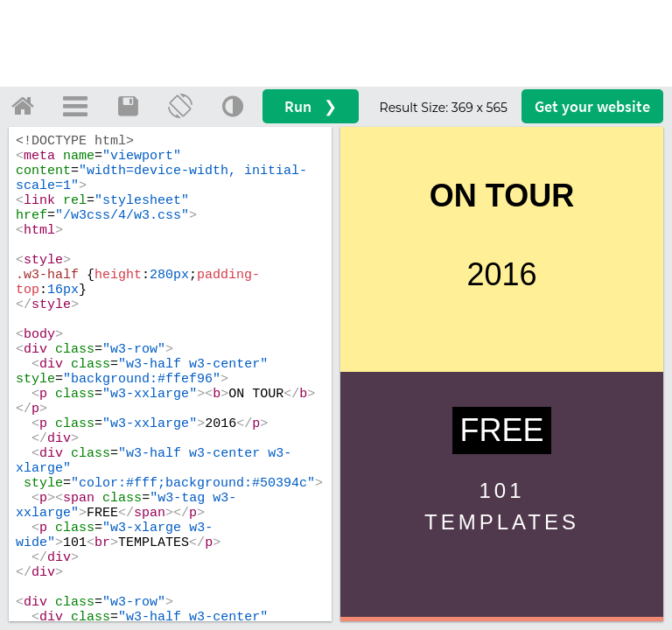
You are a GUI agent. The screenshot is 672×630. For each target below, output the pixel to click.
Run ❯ (311, 106)
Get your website (592, 106)
